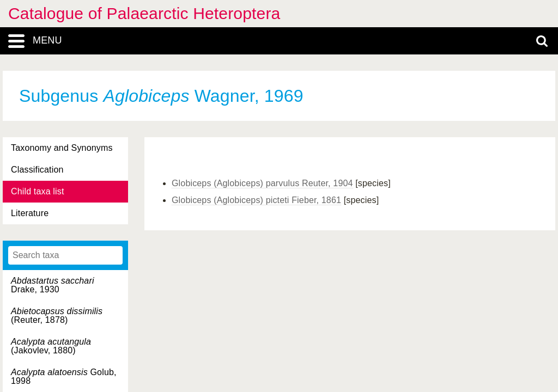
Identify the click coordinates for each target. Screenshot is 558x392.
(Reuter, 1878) (57, 316)
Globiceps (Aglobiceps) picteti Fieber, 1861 (256, 200)
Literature (30, 213)
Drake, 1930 (53, 285)
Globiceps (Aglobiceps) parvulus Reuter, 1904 (262, 183)
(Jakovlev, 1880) (51, 346)
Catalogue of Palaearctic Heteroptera (144, 13)
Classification (37, 170)
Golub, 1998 (64, 376)
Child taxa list (38, 191)
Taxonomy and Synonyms (62, 148)
